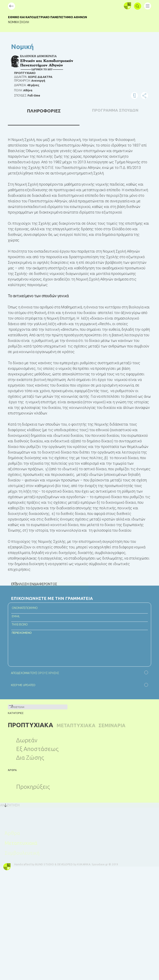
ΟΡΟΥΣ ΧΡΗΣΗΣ (48, 673)
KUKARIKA (89, 862)
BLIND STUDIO (49, 862)
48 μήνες (33, 85)
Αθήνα (28, 90)
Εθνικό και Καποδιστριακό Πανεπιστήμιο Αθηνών (54, 17)
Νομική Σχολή (25, 22)
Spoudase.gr (105, 862)
